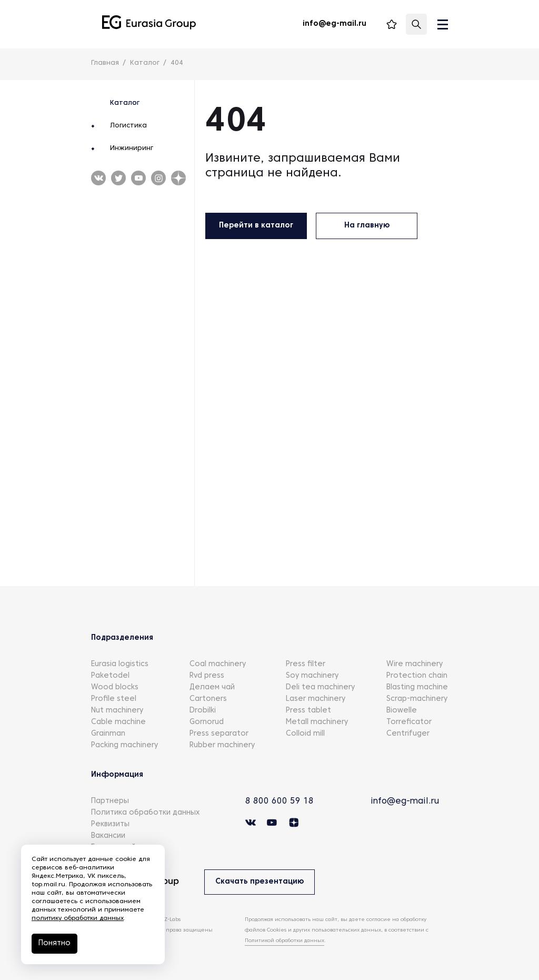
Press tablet (308, 711)
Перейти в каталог (256, 226)
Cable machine (118, 722)
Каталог (125, 103)
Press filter (306, 664)
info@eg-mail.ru (405, 801)
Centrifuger (408, 734)
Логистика (128, 126)
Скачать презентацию (259, 882)
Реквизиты (110, 824)
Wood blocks (115, 687)
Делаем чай (212, 687)
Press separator (219, 734)
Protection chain (417, 676)
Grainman (108, 734)
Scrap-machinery (417, 699)
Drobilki (203, 711)
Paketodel (110, 676)
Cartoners (208, 699)
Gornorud (207, 722)
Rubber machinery (222, 745)
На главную (367, 226)
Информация (117, 775)
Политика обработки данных (145, 813)
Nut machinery (117, 711)
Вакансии (108, 836)
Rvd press (207, 676)
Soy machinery (312, 676)
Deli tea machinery (320, 687)
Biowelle (402, 711)
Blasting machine (417, 687)
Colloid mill (305, 734)
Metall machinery (317, 722)
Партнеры (110, 801)
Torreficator (409, 722)
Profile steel (114, 699)
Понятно (54, 943)
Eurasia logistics (120, 664)
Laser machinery (316, 699)
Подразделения (122, 638)
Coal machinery (218, 664)
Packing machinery (124, 745)
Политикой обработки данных (285, 941)
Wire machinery (415, 664)
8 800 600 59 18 (280, 801)
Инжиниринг (132, 149)
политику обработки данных (78, 918)
